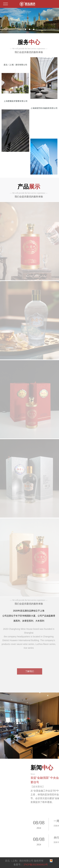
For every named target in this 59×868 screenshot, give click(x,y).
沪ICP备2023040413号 (36, 864)
